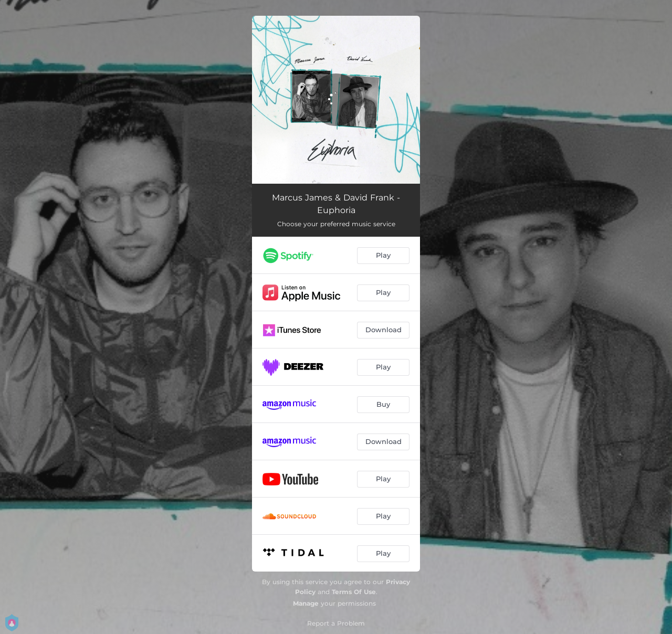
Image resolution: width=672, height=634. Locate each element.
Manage (306, 603)
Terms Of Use (354, 592)
